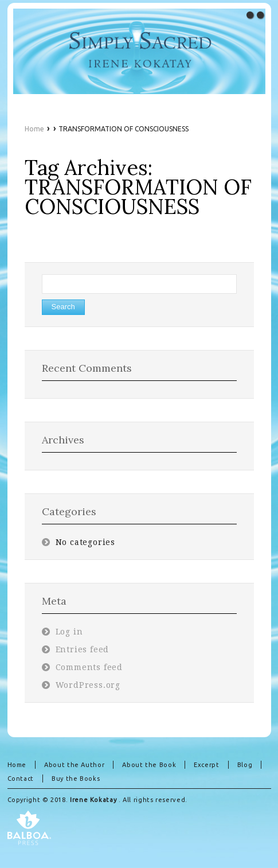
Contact (21, 779)
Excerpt (206, 765)
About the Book (149, 765)
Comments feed (89, 667)
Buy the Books (76, 779)
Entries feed (83, 649)
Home (34, 129)
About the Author (74, 765)
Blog (245, 765)
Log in (69, 632)
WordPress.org (88, 685)
